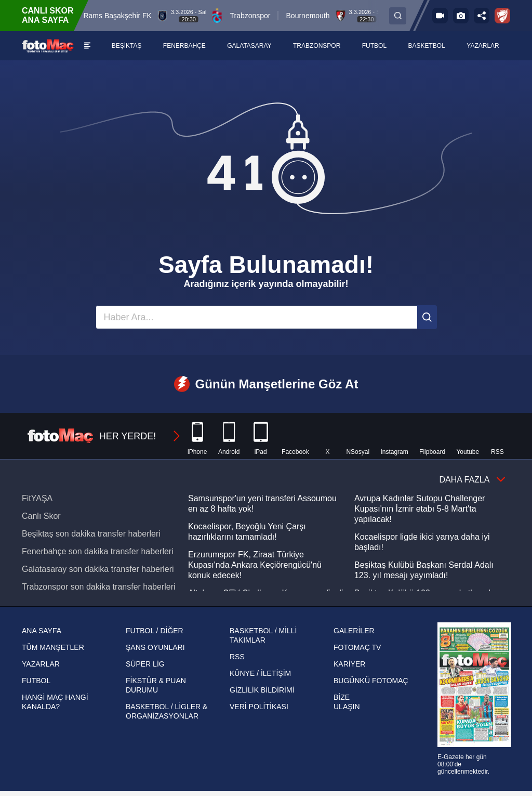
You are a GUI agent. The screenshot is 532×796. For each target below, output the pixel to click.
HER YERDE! (104, 436)
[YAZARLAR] (483, 46)
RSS (237, 657)
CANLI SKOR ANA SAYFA (48, 15)
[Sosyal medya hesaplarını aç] (482, 16)
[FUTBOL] (375, 46)
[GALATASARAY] (250, 46)
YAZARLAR (41, 664)
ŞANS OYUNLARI (155, 647)
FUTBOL (36, 681)
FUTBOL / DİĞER (155, 631)
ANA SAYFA (42, 631)
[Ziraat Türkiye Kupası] (502, 16)
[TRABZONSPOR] (317, 46)
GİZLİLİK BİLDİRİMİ (262, 690)
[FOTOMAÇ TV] (440, 16)
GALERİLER (354, 631)
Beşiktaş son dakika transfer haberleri (91, 534)
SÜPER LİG (145, 664)
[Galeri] (461, 16)
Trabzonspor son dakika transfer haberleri (99, 587)
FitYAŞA (37, 498)
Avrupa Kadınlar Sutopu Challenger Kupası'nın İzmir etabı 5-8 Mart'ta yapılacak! (420, 509)
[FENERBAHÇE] (185, 46)
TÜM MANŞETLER (53, 647)
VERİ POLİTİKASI (259, 707)
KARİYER (349, 664)
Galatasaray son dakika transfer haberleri (98, 569)
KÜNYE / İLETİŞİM (260, 673)
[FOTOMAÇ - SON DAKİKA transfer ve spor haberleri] (48, 45)
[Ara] (427, 317)
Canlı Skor (41, 516)
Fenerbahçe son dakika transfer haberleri (98, 551)
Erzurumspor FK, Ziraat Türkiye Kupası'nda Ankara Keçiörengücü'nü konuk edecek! (255, 565)
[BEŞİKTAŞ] (127, 46)
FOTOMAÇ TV (357, 647)
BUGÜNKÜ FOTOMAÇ (371, 681)
